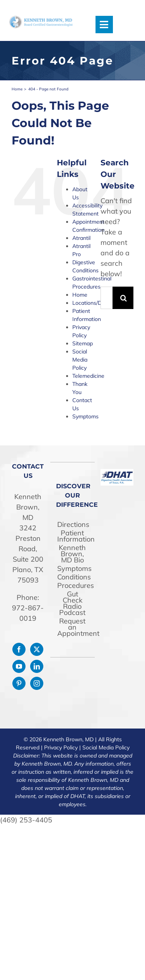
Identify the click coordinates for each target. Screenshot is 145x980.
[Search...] (107, 298)
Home (80, 295)
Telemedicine (88, 376)
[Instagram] (37, 683)
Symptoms (85, 416)
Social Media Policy (80, 360)
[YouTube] (19, 666)
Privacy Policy (61, 747)
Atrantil (81, 238)
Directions (72, 525)
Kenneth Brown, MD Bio (72, 554)
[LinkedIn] (37, 666)
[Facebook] (19, 649)
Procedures (72, 586)
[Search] (124, 298)
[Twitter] (37, 649)
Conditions (72, 577)
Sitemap (83, 343)
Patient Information (72, 536)
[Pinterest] (19, 683)
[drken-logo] (41, 19)
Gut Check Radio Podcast (72, 603)
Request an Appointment (72, 627)
